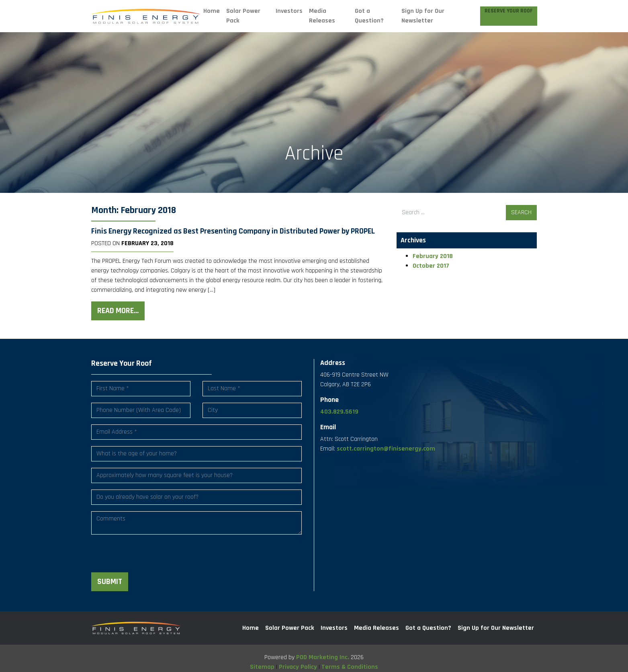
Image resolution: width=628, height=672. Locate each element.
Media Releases (322, 16)
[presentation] (152, 557)
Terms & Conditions (350, 667)
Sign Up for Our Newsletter (423, 16)
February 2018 (433, 256)
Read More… (118, 311)
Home (212, 11)
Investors (289, 11)
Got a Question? (369, 16)
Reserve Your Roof (509, 11)
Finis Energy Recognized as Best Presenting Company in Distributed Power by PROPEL (233, 231)
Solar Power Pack (243, 16)
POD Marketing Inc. (323, 657)
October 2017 (431, 266)
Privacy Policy (298, 667)
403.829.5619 (339, 412)
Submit (110, 582)
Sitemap (262, 667)
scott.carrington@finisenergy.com (386, 449)
